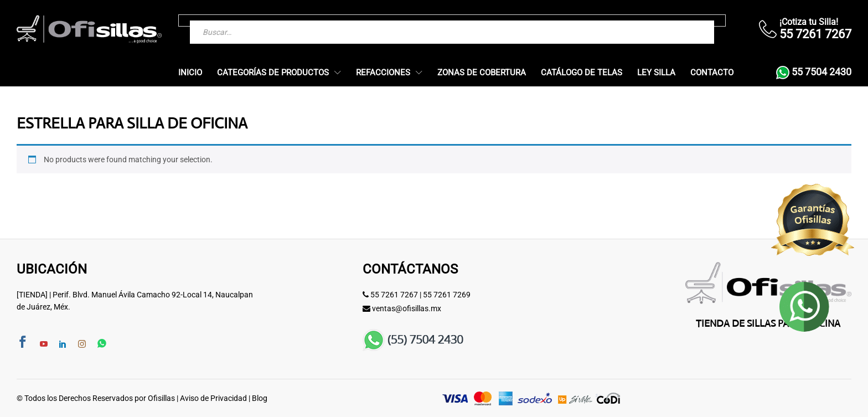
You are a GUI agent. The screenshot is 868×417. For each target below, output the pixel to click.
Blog (260, 398)
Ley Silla (656, 73)
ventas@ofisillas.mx (407, 308)
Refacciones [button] (383, 73)
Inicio (190, 73)
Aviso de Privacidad (213, 398)
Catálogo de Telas (582, 73)
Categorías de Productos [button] (273, 73)
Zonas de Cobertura (482, 73)
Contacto (712, 73)
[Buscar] (684, 20)
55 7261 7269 (447, 295)
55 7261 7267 (394, 295)
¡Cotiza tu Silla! (809, 22)
